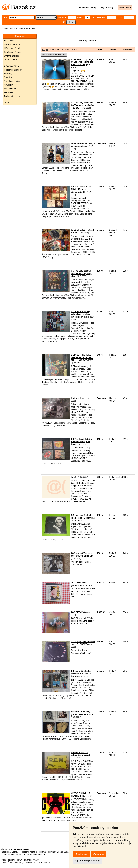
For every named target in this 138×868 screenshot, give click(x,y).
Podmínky (51, 852)
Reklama (42, 852)
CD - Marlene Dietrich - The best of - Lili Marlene (83, 517)
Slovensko (28, 863)
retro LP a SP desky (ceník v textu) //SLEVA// (83, 713)
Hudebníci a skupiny (13, 70)
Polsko (37, 863)
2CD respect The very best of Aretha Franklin (82, 555)
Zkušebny (8, 92)
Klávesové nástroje (13, 48)
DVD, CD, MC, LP (12, 66)
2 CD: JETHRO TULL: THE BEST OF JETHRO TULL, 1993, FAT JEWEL (83, 357)
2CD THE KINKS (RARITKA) (79, 584)
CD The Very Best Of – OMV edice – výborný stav (82, 273)
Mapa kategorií (8, 860)
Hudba (22, 28)
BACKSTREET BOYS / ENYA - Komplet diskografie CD (82, 189)
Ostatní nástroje (11, 60)
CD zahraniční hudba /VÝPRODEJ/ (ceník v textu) (81, 674)
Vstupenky (9, 85)
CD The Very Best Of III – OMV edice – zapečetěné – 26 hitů (83, 105)
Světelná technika (12, 81)
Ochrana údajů (63, 852)
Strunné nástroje (11, 56)
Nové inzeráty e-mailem (54, 55)
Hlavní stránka (10, 28)
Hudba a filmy (78, 398)
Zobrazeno (128, 49)
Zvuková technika (12, 96)
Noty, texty (9, 77)
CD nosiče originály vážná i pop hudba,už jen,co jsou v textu (81, 314)
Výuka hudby (10, 89)
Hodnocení (24, 852)
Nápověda (6, 852)
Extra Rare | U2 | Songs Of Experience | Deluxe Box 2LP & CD (82, 62)
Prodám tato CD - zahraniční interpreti (81, 754)
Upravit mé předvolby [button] (87, 861)
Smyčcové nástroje (13, 52)
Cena (99, 49)
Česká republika (15, 863)
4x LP (74, 477)
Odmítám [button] (99, 854)
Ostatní (7, 103)
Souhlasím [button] (81, 854)
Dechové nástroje (12, 45)
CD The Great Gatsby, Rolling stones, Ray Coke (81, 442)
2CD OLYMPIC (78, 612)
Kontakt (33, 852)
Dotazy (15, 852)
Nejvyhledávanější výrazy (27, 860)
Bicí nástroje (10, 41)
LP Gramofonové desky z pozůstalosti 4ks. (83, 145)
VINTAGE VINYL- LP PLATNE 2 (81, 795)
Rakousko (45, 863)
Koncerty (8, 74)
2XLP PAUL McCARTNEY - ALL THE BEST (83, 643)
